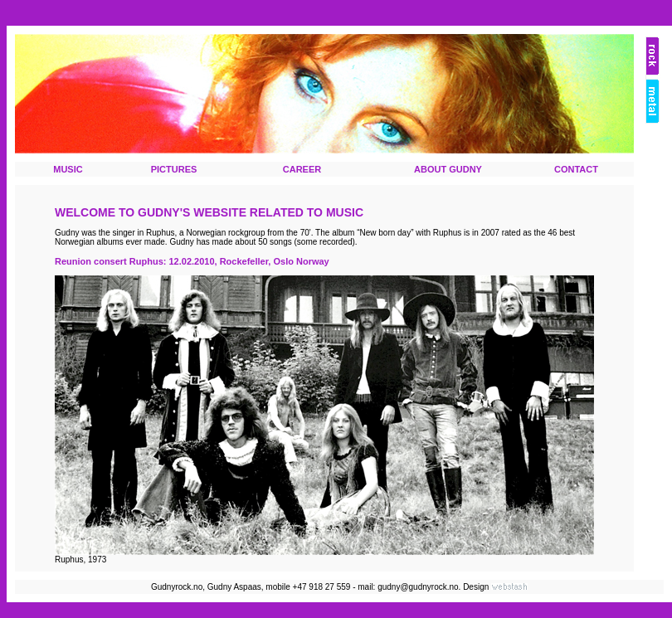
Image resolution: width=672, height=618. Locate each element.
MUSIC (68, 169)
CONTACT (576, 169)
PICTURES (174, 169)
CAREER (302, 169)
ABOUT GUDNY (448, 169)
